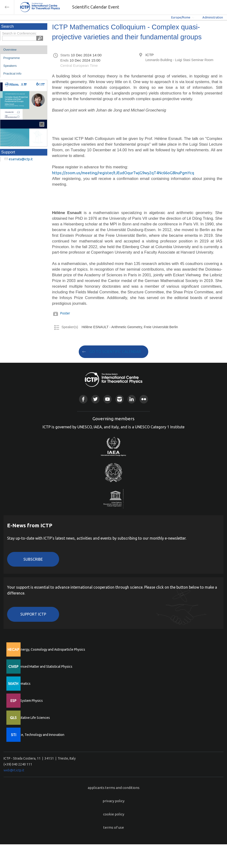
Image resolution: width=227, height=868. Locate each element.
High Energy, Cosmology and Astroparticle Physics (48, 649)
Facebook (83, 399)
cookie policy (114, 814)
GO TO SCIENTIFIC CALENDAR (115, 352)
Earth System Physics (27, 701)
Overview (10, 50)
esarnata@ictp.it (21, 159)
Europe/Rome (181, 17)
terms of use (114, 827)
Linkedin (132, 399)
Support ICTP (33, 614)
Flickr (144, 399)
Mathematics (21, 684)
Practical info (12, 74)
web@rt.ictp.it (14, 770)
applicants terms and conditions (114, 788)
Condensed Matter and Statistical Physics (42, 667)
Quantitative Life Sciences (31, 718)
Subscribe (33, 559)
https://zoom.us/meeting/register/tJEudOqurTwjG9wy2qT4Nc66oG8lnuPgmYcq (123, 173)
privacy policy (113, 801)
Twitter (95, 399)
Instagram (120, 399)
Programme (12, 58)
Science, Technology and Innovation (38, 735)
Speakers (10, 66)
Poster (65, 313)
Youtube (107, 399)
